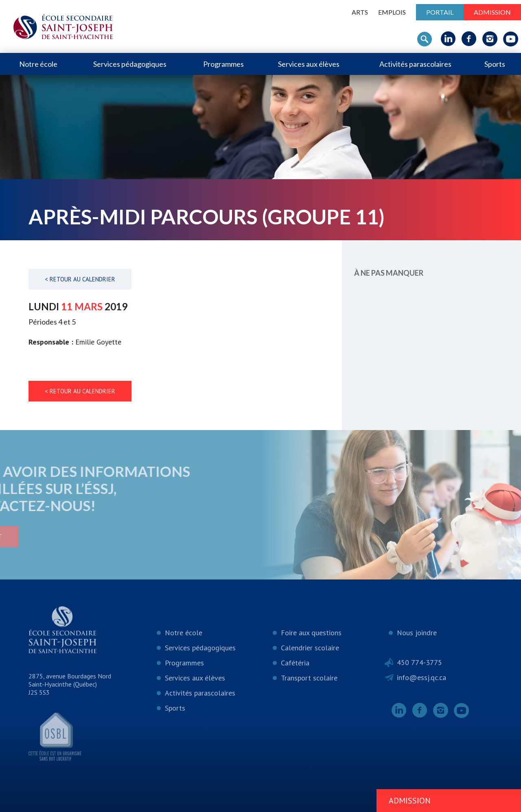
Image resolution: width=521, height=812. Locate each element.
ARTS (360, 12)
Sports (495, 64)
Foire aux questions (311, 633)
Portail (440, 12)
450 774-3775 (419, 662)
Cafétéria (295, 663)
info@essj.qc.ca (421, 677)
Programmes (223, 64)
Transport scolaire (309, 678)
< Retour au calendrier (80, 279)
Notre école (38, 64)
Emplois (392, 12)
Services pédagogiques (130, 64)
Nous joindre (417, 633)
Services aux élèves (309, 64)
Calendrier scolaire (310, 648)
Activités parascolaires (415, 64)
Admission (492, 12)
